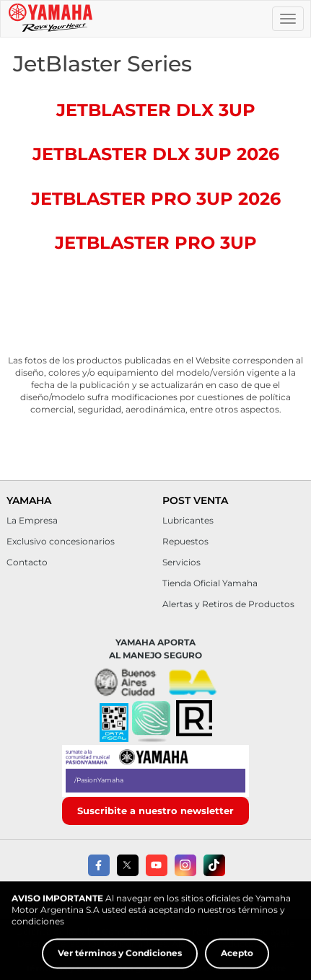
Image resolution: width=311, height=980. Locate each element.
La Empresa (32, 520)
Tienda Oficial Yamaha (210, 583)
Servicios (181, 562)
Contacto (27, 562)
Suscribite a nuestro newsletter (155, 811)
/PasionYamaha (99, 780)
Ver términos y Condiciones (120, 963)
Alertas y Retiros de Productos (228, 604)
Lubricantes (188, 520)
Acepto (237, 963)
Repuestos (185, 541)
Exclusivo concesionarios (61, 541)
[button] (151, 723)
